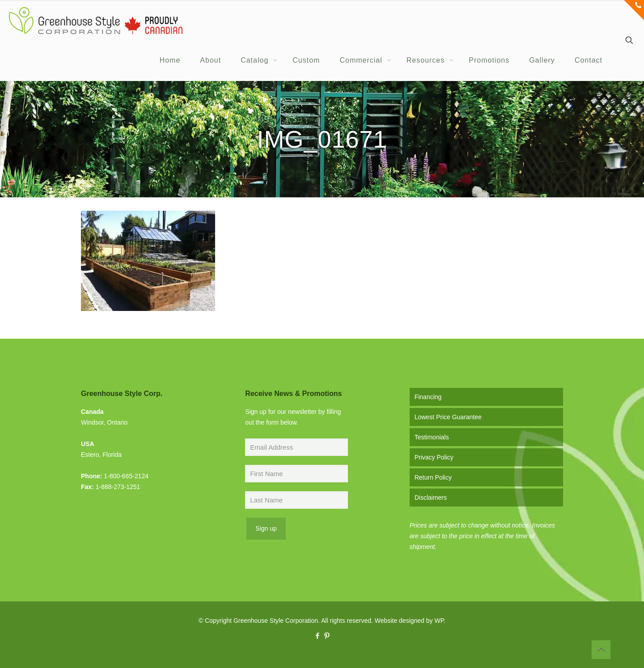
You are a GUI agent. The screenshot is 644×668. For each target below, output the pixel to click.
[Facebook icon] (317, 636)
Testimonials (432, 437)
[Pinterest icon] (327, 636)
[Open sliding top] (634, 10)
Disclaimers (431, 498)
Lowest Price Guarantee (448, 417)
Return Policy (433, 477)
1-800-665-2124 (126, 476)
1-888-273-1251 (118, 487)
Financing (428, 397)
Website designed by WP (409, 621)
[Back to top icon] (601, 650)
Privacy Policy (434, 457)
